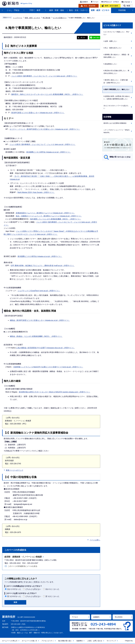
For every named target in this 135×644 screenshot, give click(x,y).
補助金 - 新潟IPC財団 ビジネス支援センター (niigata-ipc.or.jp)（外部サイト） (40, 320)
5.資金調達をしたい (110, 64)
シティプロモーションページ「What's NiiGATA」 (116, 131)
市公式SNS (119, 617)
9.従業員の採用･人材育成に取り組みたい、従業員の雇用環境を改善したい (117, 98)
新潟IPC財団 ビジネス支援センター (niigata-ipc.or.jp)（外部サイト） (38, 113)
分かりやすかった (14, 589)
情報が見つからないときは (120, 157)
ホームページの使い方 (30, 641)
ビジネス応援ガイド (60, 18)
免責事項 (79, 641)
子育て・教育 (35, 10)
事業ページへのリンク (15, 470)
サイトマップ (111, 641)
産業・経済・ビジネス (100, 10)
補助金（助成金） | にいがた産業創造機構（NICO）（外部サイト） (36, 336)
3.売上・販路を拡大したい (113, 48)
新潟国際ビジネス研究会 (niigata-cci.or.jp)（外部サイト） (49, 152)
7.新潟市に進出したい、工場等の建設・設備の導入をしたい (116, 81)
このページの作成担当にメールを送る (23, 566)
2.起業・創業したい (110, 41)
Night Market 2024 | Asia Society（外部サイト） (36, 192)
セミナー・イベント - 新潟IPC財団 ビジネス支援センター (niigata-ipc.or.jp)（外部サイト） (45, 129)
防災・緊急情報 (90, 6)
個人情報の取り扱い (65, 641)
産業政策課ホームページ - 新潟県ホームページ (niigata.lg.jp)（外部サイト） (45, 213)
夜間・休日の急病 (111, 6)
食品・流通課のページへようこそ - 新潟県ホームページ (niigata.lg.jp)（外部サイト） (49, 216)
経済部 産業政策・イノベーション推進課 (23, 557)
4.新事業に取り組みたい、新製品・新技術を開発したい (116, 56)
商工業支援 (46, 18)
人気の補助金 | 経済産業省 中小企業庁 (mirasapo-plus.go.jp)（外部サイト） (45, 348)
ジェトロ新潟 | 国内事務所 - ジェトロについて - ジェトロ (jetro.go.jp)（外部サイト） (44, 76)
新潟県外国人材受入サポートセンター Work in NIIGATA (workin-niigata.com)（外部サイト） (55, 392)
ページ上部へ (95, 540)
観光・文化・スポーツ (78, 10)
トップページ (18, 18)
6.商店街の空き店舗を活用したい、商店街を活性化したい (116, 72)
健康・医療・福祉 (57, 10)
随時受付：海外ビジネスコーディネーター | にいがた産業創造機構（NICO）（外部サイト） (47, 94)
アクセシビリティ (48, 641)
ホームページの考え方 (10, 641)
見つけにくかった (52, 596)
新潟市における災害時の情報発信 (115, 123)
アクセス (96, 2)
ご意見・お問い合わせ (95, 641)
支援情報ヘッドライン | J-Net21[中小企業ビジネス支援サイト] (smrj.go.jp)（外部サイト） (48, 367)
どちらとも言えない (33, 589)
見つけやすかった (14, 596)
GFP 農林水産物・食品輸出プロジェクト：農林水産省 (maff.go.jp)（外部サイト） (43, 266)
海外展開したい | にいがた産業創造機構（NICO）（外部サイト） (56, 219)
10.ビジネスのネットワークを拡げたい (116, 107)
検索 (128, 6)
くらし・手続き (13, 10)
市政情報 (122, 10)
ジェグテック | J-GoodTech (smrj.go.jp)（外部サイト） (39, 291)
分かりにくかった (52, 589)
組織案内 (85, 2)
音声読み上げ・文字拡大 (111, 2)
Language (127, 2)
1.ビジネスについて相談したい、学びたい (116, 33)
